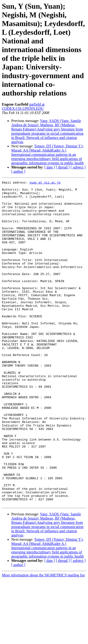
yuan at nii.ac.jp (45, 183)
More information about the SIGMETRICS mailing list (43, 640)
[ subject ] (78, 167)
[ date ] (50, 167)
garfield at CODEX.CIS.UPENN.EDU (23, 106)
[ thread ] (63, 167)
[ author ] (18, 171)
